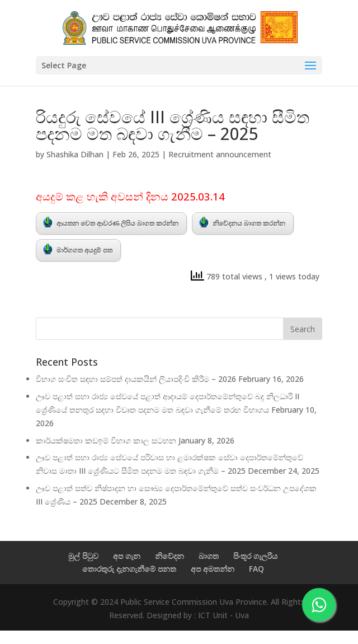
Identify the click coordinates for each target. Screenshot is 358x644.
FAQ (256, 569)
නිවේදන (169, 556)
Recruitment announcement (220, 154)
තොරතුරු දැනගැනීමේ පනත (129, 569)
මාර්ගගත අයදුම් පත (78, 249)
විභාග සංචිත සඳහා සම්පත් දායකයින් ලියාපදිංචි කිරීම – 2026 (136, 379)
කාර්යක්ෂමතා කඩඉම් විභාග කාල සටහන (106, 440)
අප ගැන (127, 556)
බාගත (209, 556)
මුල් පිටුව (83, 556)
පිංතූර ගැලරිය (255, 556)
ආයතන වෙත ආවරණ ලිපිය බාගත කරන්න (111, 222)
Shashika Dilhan (75, 154)
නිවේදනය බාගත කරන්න (242, 222)
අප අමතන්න (213, 569)
